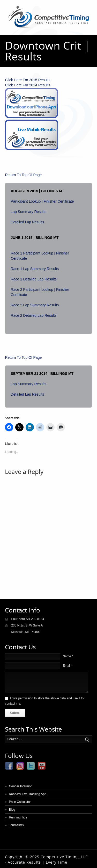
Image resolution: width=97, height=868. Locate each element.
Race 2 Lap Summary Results (35, 305)
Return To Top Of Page (23, 175)
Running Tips (18, 817)
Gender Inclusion (21, 786)
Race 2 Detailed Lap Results (33, 315)
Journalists (16, 825)
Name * (68, 656)
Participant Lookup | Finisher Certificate (42, 201)
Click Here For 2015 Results (28, 80)
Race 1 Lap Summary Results (35, 269)
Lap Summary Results (28, 212)
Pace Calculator (20, 802)
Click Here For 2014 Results (28, 85)
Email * (68, 666)
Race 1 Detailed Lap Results (33, 279)
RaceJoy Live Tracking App (28, 794)
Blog (12, 810)
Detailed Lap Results (27, 222)
